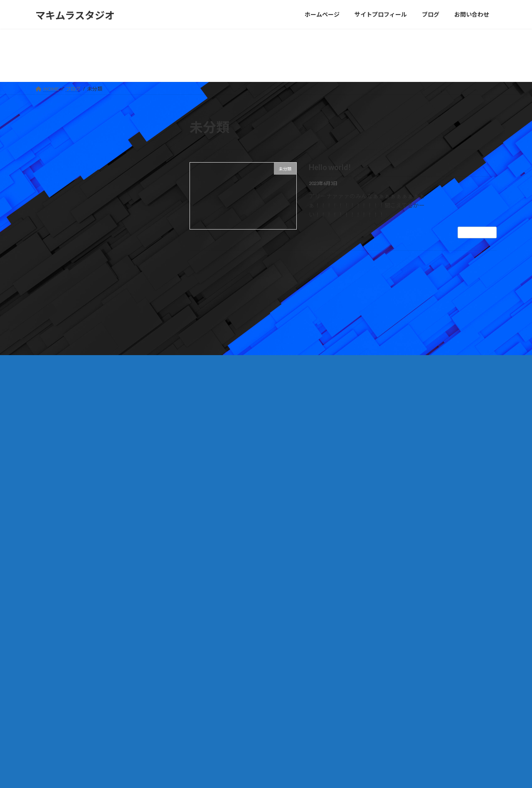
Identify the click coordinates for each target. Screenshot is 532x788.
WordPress (221, 774)
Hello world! (330, 167)
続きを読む (477, 232)
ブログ (206, 708)
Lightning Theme (264, 774)
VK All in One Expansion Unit (320, 774)
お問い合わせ (58, 630)
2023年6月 (55, 262)
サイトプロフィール (221, 693)
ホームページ (213, 678)
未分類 (50, 217)
